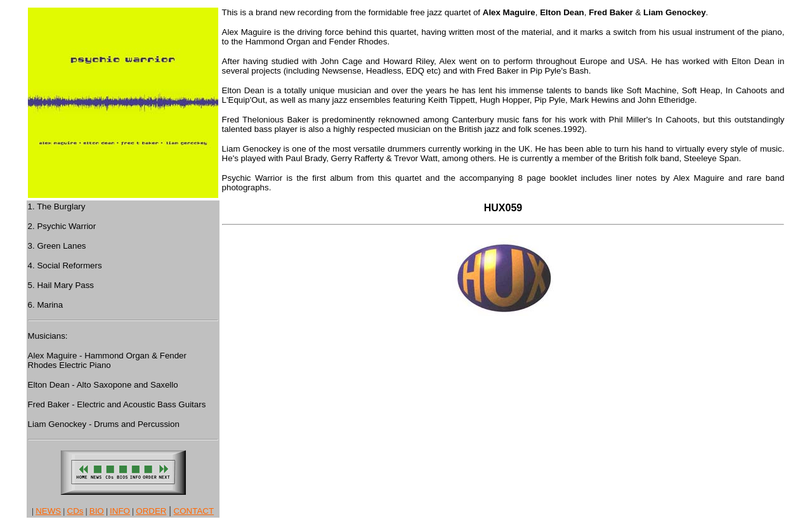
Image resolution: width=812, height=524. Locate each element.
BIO (97, 511)
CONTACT (194, 511)
